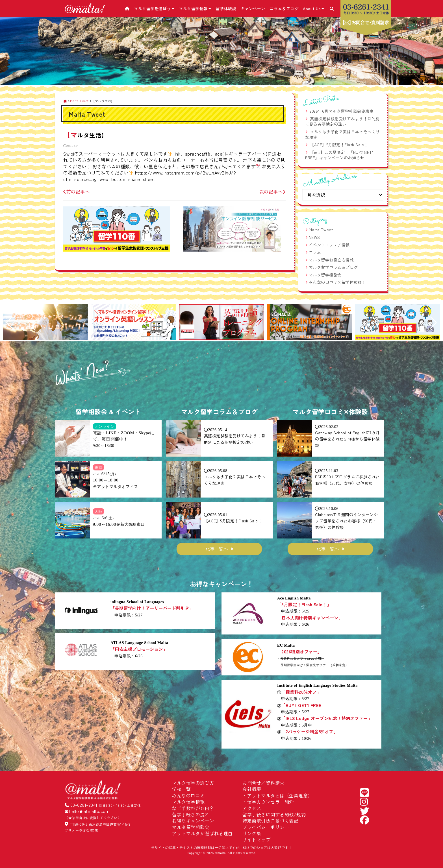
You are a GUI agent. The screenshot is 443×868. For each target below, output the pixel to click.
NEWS (314, 237)
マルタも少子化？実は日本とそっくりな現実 (342, 134)
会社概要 (252, 789)
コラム (315, 252)
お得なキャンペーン (193, 821)
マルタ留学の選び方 (193, 783)
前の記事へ (76, 191)
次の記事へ (272, 191)
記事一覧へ (217, 549)
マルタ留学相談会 (325, 275)
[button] (9, 323)
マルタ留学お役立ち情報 (331, 260)
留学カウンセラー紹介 (271, 802)
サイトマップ (256, 839)
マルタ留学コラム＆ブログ (333, 267)
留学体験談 (226, 8)
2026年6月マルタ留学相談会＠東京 (342, 111)
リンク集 (252, 833)
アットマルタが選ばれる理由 (202, 833)
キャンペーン (253, 8)
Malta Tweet (321, 230)
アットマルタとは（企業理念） (280, 795)
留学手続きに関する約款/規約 (274, 814)
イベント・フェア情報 (329, 245)
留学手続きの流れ (191, 814)
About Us (314, 8)
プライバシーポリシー (266, 827)
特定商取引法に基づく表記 (270, 821)
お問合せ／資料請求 (263, 783)
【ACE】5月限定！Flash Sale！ (339, 145)
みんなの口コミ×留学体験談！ (337, 282)
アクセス (252, 808)
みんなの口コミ (188, 795)
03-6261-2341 (84, 805)
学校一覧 (181, 789)
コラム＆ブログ (284, 8)
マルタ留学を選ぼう (154, 8)
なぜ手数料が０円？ (193, 808)
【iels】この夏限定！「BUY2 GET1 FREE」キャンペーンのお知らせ (339, 155)
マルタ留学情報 (195, 8)
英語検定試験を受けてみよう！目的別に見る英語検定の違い (342, 121)
